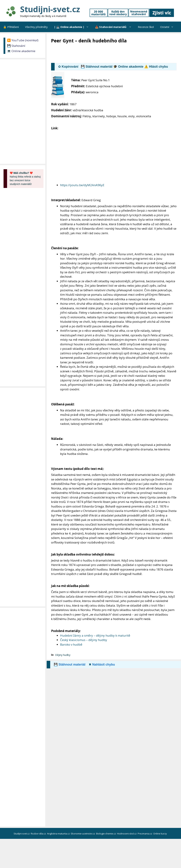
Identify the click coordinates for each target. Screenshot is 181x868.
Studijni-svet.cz (50, 9)
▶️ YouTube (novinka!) (23, 40)
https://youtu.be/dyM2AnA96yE (82, 185)
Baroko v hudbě (71, 644)
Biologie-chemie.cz (106, 834)
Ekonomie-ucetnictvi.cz (83, 834)
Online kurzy (160, 834)
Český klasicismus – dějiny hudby (84, 640)
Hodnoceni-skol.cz (127, 834)
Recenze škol (146, 27)
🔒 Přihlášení (11, 27)
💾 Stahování (16, 46)
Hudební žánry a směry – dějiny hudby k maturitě (95, 635)
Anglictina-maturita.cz (59, 834)
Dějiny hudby (63, 655)
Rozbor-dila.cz (39, 834)
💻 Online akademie (21, 51)
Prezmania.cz (145, 834)
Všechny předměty (36, 27)
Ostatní (168, 27)
